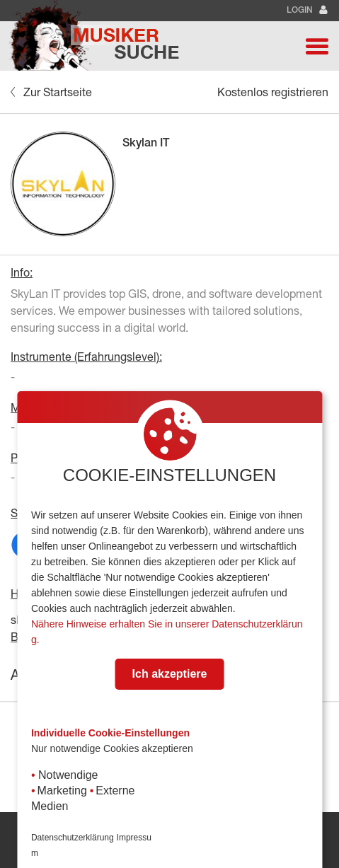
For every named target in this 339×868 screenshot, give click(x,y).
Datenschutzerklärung (73, 838)
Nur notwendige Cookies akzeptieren (112, 748)
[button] (317, 46)
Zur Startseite (51, 92)
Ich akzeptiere (170, 674)
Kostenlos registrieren (273, 92)
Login (308, 10)
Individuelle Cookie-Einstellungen (110, 733)
